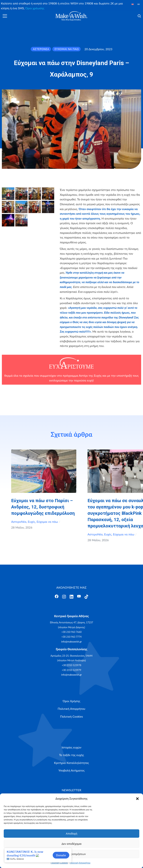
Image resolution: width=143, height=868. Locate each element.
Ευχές (31, 522)
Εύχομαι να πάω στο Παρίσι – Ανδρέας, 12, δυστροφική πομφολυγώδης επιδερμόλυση (43, 507)
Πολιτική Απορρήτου (80, 863)
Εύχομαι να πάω (47, 522)
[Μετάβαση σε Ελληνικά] (139, 4)
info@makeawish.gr (71, 642)
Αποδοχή (72, 834)
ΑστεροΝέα (19, 522)
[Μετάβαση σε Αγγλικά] (133, 4)
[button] (137, 799)
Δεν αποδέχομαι (71, 844)
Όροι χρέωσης (35, 8)
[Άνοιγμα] (5, 16)
